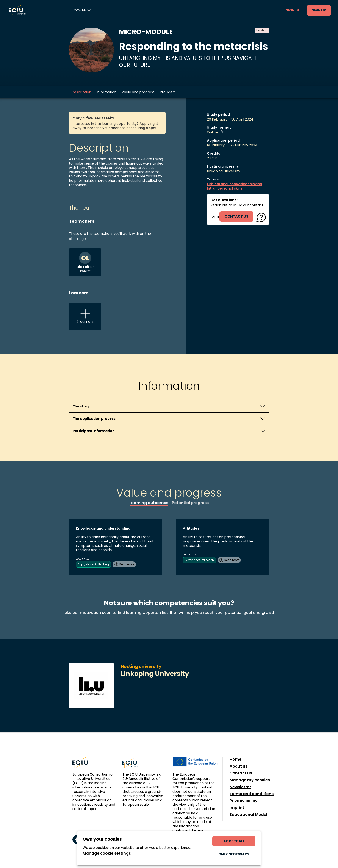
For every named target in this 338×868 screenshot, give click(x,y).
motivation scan (96, 612)
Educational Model (248, 815)
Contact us (241, 773)
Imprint (237, 808)
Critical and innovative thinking (235, 184)
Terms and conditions (252, 794)
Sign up (319, 10)
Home (236, 759)
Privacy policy (243, 801)
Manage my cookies (250, 780)
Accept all (234, 841)
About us (239, 766)
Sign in (293, 10)
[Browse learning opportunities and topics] (82, 10)
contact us (236, 216)
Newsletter (240, 787)
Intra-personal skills (225, 188)
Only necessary (234, 854)
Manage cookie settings (107, 853)
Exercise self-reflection (199, 560)
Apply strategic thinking (93, 564)
